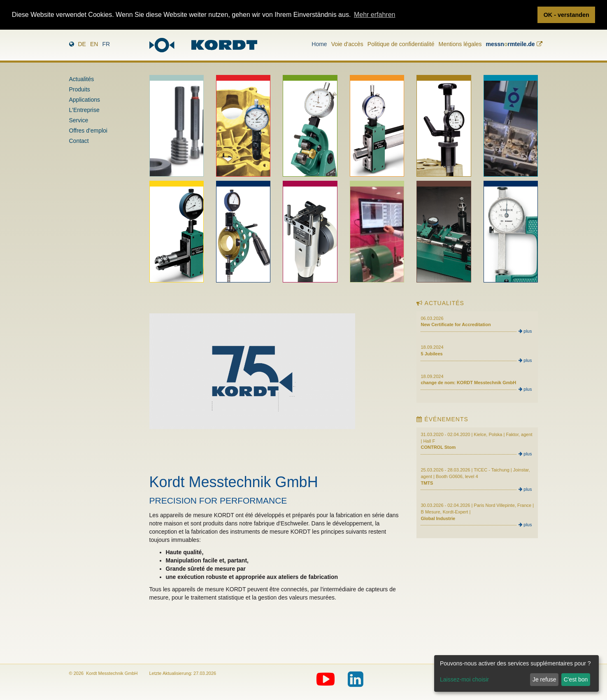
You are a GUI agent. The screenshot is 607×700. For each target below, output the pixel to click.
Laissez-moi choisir (464, 679)
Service (79, 120)
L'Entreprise (84, 110)
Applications (85, 100)
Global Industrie (438, 518)
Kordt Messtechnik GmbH (234, 482)
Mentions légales (460, 44)
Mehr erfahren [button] (375, 15)
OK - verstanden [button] (566, 15)
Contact (79, 141)
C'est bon (576, 679)
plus (525, 331)
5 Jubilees (431, 354)
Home (319, 44)
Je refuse (544, 679)
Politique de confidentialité (401, 44)
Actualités (82, 79)
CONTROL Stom (438, 447)
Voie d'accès (347, 44)
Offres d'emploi (88, 131)
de (82, 44)
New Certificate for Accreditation (456, 324)
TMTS (427, 483)
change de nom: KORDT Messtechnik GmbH (468, 383)
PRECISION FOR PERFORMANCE (218, 500)
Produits (80, 89)
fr (106, 44)
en (94, 44)
